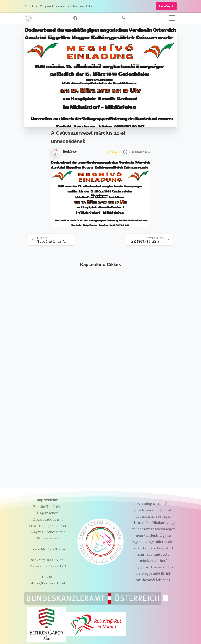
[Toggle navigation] (172, 18)
